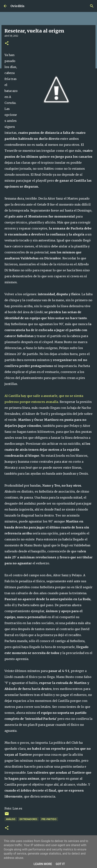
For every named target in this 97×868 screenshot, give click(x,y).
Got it (60, 864)
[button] (7, 43)
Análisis (11, 819)
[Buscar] (92, 6)
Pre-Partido (49, 819)
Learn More (43, 864)
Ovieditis (17, 6)
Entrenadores (28, 819)
